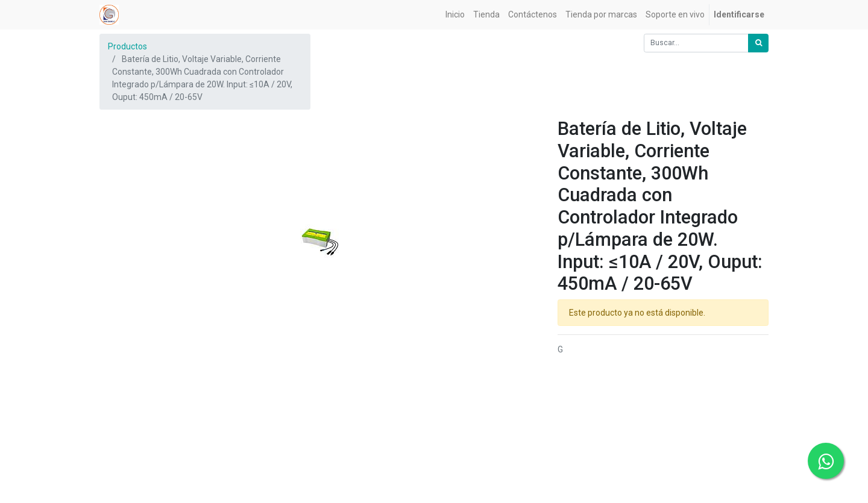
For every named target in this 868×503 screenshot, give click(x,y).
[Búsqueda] (758, 43)
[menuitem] (455, 15)
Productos (127, 46)
